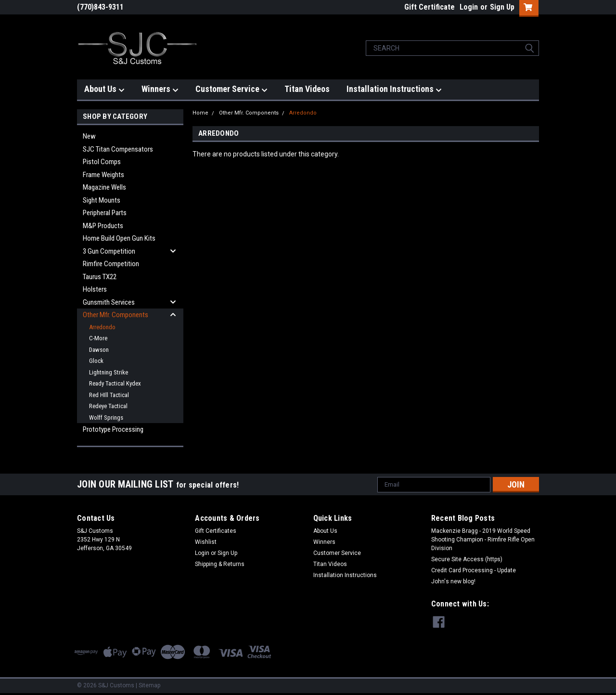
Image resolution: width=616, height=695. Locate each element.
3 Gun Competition (109, 251)
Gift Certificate (430, 7)
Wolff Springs (106, 418)
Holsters (95, 289)
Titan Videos (307, 89)
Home (200, 113)
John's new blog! (453, 581)
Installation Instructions (394, 89)
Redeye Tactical (108, 406)
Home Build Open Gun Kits (119, 238)
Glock (96, 361)
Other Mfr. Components (115, 315)
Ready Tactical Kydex (115, 383)
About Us (104, 89)
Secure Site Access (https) (467, 559)
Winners (160, 89)
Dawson (99, 350)
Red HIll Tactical (109, 395)
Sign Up (502, 7)
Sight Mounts (102, 200)
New (89, 136)
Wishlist (206, 542)
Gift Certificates (216, 531)
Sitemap (149, 685)
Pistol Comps (102, 162)
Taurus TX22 (100, 277)
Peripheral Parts (105, 213)
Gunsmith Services (109, 302)
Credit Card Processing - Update (474, 570)
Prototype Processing (113, 429)
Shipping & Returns (220, 564)
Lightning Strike (109, 372)
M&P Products (103, 226)
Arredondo (102, 327)
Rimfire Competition (111, 264)
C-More (98, 338)
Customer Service (231, 89)
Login (469, 7)
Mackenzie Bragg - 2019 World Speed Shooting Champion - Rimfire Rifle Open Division (483, 540)
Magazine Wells (104, 187)
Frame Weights (103, 175)
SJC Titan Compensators (118, 149)
